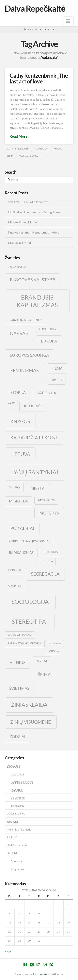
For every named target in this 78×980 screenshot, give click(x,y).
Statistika (17, 790)
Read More (19, 136)
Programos (17, 869)
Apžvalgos (14, 766)
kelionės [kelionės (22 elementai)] (33, 406)
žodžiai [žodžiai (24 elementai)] (17, 736)
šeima (10, 156)
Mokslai (12, 837)
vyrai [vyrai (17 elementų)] (42, 661)
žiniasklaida (17, 805)
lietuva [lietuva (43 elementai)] (20, 454)
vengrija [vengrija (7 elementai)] (54, 651)
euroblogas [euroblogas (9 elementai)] (47, 329)
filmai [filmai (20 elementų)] (57, 368)
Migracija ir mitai (19, 243)
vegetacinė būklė (29, 156)
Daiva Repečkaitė (35, 9)
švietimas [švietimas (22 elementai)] (19, 688)
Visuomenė (18, 798)
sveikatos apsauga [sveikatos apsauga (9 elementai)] (20, 635)
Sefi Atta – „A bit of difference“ (28, 202)
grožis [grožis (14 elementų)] (56, 380)
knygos (58, 149)
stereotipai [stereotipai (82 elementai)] (30, 621)
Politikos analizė (17, 845)
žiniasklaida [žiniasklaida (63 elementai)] (29, 705)
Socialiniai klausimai (22, 782)
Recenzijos (17, 774)
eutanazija (41, 149)
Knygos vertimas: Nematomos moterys (34, 232)
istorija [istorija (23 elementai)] (17, 392)
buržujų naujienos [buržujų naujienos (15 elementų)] (25, 320)
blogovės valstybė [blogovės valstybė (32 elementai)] (32, 280)
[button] (68, 21)
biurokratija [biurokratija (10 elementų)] (17, 267)
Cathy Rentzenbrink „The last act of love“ (39, 78)
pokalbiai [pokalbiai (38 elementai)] (22, 528)
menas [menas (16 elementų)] (14, 487)
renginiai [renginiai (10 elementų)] (14, 570)
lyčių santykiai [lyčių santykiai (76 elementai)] (35, 472)
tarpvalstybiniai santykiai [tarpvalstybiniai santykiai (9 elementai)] (25, 644)
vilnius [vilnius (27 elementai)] (18, 662)
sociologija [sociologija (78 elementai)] (30, 602)
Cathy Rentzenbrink (18, 149)
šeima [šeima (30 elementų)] (44, 674)
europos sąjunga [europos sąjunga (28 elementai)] (29, 355)
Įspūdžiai (13, 822)
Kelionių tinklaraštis (19, 829)
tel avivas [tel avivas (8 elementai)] (55, 643)
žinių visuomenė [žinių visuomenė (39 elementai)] (31, 722)
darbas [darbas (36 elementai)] (19, 333)
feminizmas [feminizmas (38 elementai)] (24, 370)
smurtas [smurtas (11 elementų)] (15, 586)
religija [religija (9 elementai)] (48, 561)
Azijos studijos (16, 813)
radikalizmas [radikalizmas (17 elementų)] (21, 553)
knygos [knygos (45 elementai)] (20, 421)
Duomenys (17, 861)
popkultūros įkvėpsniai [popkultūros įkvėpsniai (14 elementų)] (29, 541)
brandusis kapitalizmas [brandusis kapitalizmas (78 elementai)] (37, 301)
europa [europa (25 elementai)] (49, 341)
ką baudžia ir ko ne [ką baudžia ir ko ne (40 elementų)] (34, 438)
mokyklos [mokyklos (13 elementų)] (46, 500)
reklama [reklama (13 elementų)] (51, 552)
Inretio (43, 974)
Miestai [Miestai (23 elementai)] (38, 488)
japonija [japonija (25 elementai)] (47, 393)
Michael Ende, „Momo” (23, 222)
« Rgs (8, 951)
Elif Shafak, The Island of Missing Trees (34, 212)
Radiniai (12, 853)
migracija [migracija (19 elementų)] (18, 501)
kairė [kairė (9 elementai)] (11, 403)
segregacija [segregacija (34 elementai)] (45, 574)
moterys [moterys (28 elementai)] (49, 513)
